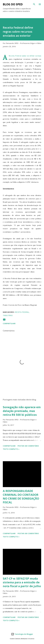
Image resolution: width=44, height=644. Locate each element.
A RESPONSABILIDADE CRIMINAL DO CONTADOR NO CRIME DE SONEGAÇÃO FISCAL (21, 497)
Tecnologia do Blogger (22, 634)
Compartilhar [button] (9, 323)
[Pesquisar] (34, 4)
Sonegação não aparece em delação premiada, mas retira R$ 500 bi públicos (22, 411)
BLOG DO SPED (13, 4)
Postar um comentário (28, 446)
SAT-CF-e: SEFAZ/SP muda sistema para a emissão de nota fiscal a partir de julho (22, 582)
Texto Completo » (11, 449)
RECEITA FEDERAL (22, 312)
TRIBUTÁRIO (8, 315)
